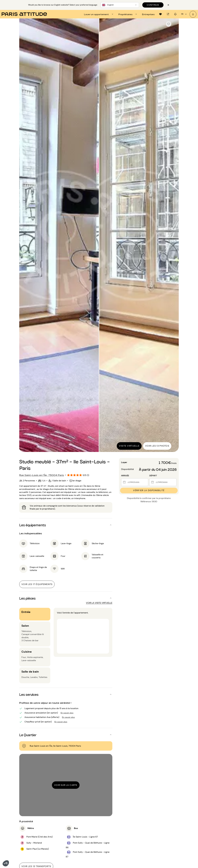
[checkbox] (169, 24)
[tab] (99, 14)
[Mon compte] (193, 14)
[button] (6, 863)
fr (184, 14)
